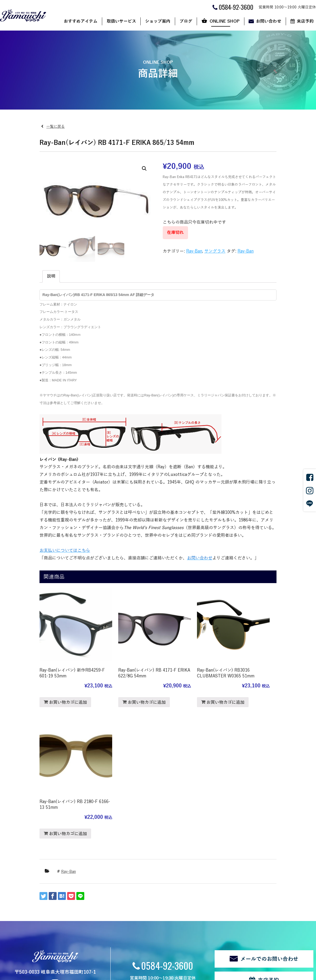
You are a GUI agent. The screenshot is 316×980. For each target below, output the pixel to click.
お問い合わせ (269, 21)
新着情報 (18, 936)
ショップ (202, 891)
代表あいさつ (118, 905)
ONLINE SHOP (225, 21)
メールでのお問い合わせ (269, 813)
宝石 (64, 912)
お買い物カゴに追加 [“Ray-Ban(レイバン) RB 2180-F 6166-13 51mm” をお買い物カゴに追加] (252, 682)
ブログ (186, 21)
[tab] (51, 276)
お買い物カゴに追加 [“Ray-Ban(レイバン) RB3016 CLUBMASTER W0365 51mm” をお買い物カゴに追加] (190, 688)
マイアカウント (208, 912)
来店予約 (268, 834)
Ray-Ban (194, 251)
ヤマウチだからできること (130, 898)
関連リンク (9, 955)
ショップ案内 (158, 21)
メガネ (66, 898)
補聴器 (66, 920)
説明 (51, 276)
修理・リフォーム (75, 927)
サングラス (215, 251)
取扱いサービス (121, 21)
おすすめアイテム (81, 21)
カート (200, 905)
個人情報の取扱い (37, 955)
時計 (64, 905)
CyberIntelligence (183, 974)
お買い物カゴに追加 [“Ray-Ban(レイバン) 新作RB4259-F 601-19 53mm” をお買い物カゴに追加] (68, 682)
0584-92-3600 (167, 819)
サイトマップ (68, 955)
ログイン (92, 955)
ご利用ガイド (206, 898)
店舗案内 (115, 891)
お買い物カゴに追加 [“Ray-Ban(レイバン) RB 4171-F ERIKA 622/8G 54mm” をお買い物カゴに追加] (129, 688)
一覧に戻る (56, 127)
